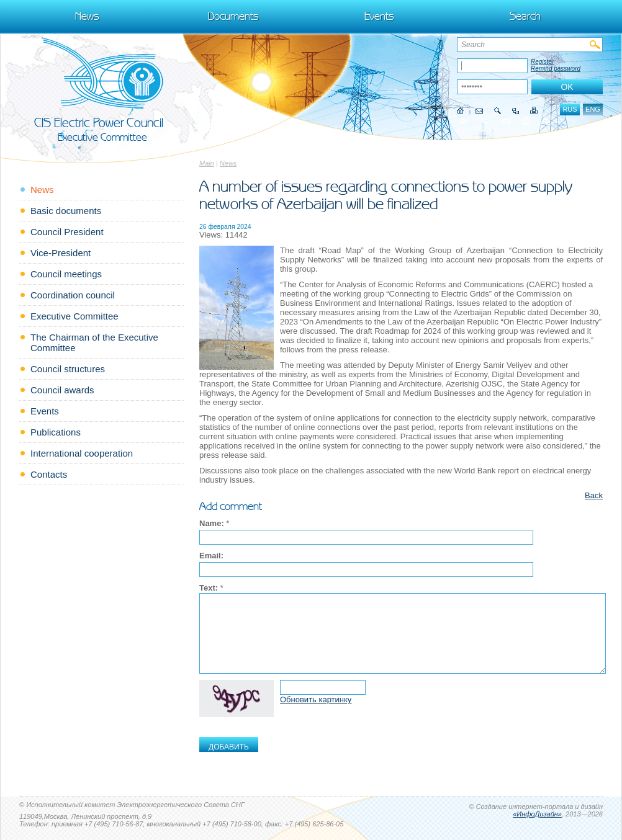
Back (594, 495)
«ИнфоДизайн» (537, 814)
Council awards (62, 390)
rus (570, 109)
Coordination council (73, 295)
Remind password (556, 69)
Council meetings (66, 274)
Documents (233, 16)
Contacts (49, 474)
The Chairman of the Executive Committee (94, 342)
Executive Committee (74, 316)
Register (542, 62)
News (87, 16)
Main (207, 163)
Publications (56, 432)
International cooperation (82, 453)
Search (525, 16)
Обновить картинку (316, 699)
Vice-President (61, 253)
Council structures (68, 369)
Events (379, 16)
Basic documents (66, 211)
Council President (67, 232)
